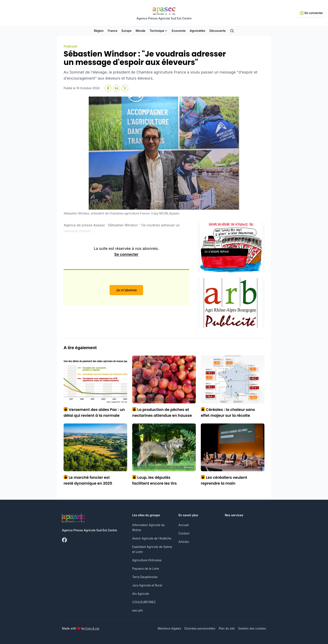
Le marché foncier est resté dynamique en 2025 (88, 480)
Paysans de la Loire (146, 569)
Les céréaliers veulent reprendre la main (224, 480)
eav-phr (138, 610)
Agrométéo (197, 31)
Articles (184, 542)
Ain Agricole (141, 594)
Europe (126, 31)
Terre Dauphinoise (145, 577)
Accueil (184, 525)
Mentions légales (169, 628)
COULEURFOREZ (144, 602)
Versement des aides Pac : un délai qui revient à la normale (94, 412)
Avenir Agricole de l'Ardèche (152, 538)
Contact (184, 533)
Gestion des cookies (252, 628)
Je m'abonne (126, 290)
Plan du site (227, 628)
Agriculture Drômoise (147, 560)
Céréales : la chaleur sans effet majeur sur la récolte (228, 412)
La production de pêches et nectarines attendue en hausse (162, 412)
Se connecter (126, 254)
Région (99, 31)
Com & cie (92, 628)
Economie (179, 31)
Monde (140, 31)
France (113, 31)
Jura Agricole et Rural (147, 585)
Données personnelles (200, 628)
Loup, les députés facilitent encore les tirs (154, 480)
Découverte (218, 31)
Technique (159, 31)
